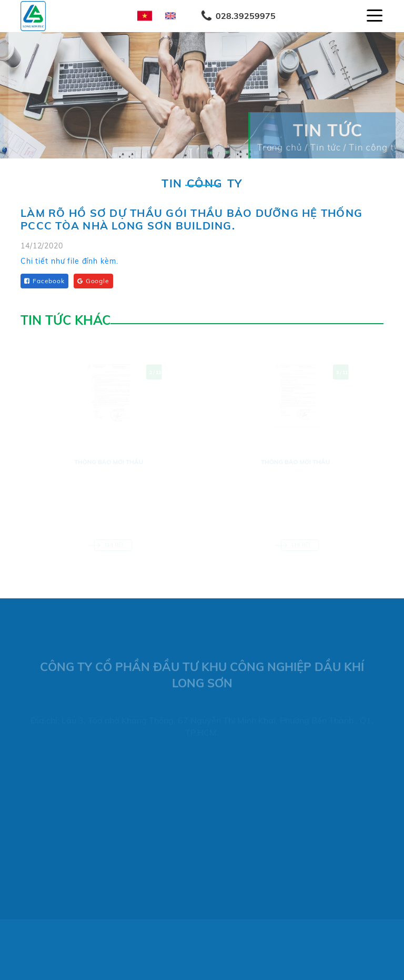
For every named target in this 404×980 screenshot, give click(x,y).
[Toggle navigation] (375, 16)
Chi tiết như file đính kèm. (69, 262)
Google (93, 281)
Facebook (44, 281)
